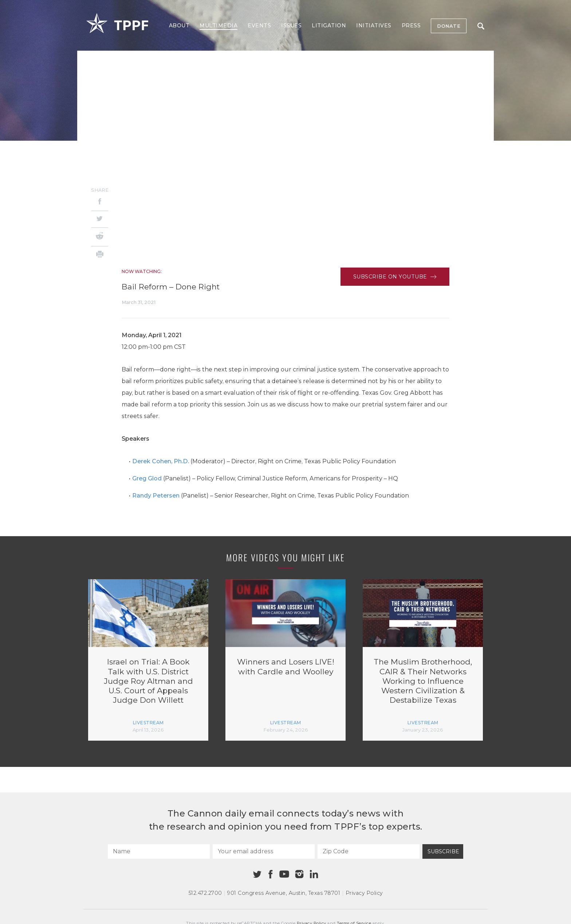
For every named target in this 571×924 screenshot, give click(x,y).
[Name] (159, 851)
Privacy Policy (364, 893)
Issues (291, 26)
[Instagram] (299, 874)
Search (481, 26)
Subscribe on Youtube (395, 277)
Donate (449, 26)
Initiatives (374, 26)
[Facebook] (100, 202)
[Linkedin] (314, 874)
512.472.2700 (205, 893)
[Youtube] (284, 874)
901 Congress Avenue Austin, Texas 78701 (284, 893)
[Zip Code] (369, 851)
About (179, 26)
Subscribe (443, 851)
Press (411, 26)
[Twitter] (100, 219)
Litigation (329, 26)
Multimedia (218, 26)
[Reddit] (100, 237)
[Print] (100, 255)
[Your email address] (264, 851)
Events (259, 26)
